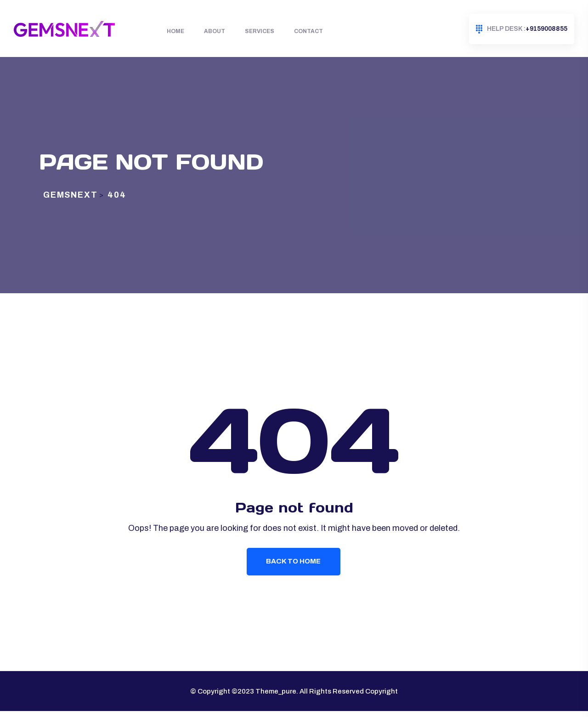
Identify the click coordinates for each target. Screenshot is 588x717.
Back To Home (294, 566)
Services (260, 31)
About (215, 31)
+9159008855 (522, 29)
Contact (308, 31)
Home (175, 31)
